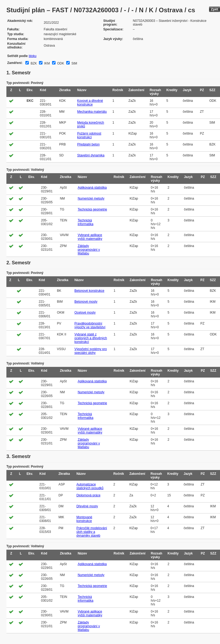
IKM (47, 63)
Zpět (215, 9)
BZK (33, 63)
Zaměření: (15, 63)
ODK (60, 63)
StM (74, 63)
